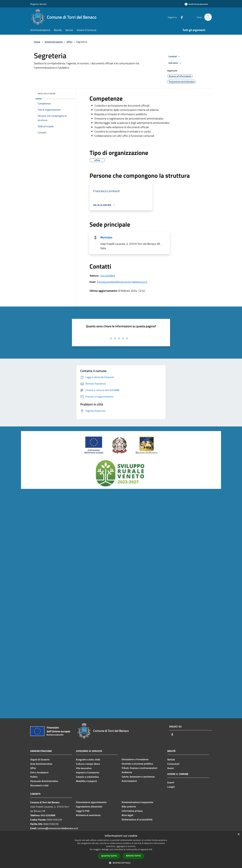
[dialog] (121, 850)
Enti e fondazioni (39, 772)
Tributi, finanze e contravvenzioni (139, 768)
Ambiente (127, 772)
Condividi (175, 57)
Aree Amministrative (41, 764)
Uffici (69, 42)
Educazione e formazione (135, 759)
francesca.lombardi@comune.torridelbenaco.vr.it (122, 282)
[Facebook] (181, 17)
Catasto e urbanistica (87, 777)
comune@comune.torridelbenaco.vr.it (58, 828)
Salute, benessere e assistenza (138, 777)
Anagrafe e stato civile (88, 759)
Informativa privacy (132, 811)
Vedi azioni (175, 63)
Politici (34, 777)
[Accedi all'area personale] (196, 4)
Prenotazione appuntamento (91, 802)
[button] (121, 863)
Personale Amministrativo (44, 781)
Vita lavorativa (84, 768)
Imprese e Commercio (88, 772)
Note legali (127, 815)
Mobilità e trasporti (86, 781)
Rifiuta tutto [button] (133, 856)
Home (37, 42)
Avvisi (171, 768)
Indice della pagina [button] (47, 94)
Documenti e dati (39, 785)
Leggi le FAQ (83, 811)
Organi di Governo (40, 759)
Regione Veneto (38, 4)
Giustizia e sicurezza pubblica (137, 764)
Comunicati (173, 764)
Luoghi (171, 787)
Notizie (171, 759)
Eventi (171, 782)
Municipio (106, 237)
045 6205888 (48, 815)
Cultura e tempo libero (88, 764)
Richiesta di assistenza (88, 815)
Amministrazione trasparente (137, 802)
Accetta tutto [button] (109, 856)
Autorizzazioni (129, 781)
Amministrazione (54, 42)
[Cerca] (208, 17)
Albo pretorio (129, 806)
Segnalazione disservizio (89, 806)
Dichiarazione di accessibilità (137, 819)
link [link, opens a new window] (151, 849)
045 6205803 (108, 276)
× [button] (239, 834)
